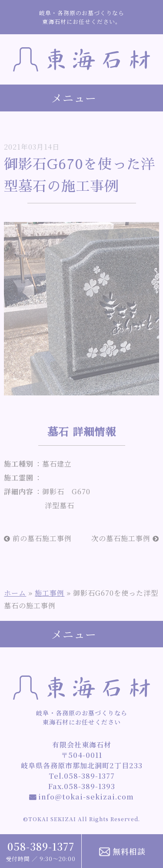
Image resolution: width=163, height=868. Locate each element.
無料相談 (122, 851)
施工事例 (50, 593)
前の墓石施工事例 (38, 538)
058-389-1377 (41, 847)
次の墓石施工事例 (125, 538)
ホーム (15, 593)
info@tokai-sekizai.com (81, 797)
